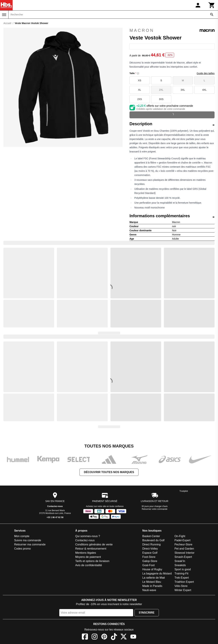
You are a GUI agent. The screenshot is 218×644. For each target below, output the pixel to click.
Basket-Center (151, 536)
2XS (140, 99)
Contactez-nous (55, 506)
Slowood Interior (184, 553)
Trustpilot (184, 491)
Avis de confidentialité (89, 565)
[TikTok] (114, 637)
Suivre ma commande (28, 540)
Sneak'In (180, 561)
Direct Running (151, 544)
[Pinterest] (104, 637)
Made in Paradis (152, 586)
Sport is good (183, 569)
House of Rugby (152, 569)
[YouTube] (133, 637)
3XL (183, 90)
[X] (124, 637)
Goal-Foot (148, 565)
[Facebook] (85, 637)
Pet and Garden (184, 549)
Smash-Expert (183, 557)
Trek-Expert (182, 578)
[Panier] (212, 5)
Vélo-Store (181, 586)
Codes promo (22, 549)
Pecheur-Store (183, 544)
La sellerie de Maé (154, 578)
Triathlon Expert (184, 582)
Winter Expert (183, 590)
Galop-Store (150, 561)
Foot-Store (149, 557)
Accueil (7, 23)
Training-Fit (181, 574)
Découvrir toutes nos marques (109, 472)
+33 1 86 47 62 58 (55, 517)
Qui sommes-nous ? (88, 536)
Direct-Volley (150, 549)
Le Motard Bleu (152, 582)
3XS (161, 99)
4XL (204, 90)
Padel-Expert (182, 540)
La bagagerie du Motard (157, 574)
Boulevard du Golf (153, 540)
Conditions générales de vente (94, 544)
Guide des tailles (206, 73)
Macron (172, 30)
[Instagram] (95, 637)
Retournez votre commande (155, 509)
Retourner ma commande (30, 544)
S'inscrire (147, 613)
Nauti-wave (149, 590)
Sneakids (180, 565)
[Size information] (138, 73)
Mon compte (22, 536)
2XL (161, 90)
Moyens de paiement (88, 557)
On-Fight (180, 536)
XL (140, 90)
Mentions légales (86, 553)
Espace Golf (150, 553)
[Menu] (4, 15)
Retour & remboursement (91, 549)
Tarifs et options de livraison (92, 561)
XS (140, 80)
